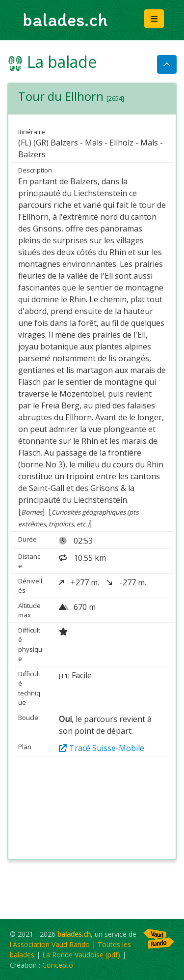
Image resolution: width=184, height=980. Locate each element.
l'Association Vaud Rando (50, 944)
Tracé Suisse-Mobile (102, 748)
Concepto (58, 965)
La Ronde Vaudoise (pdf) (81, 955)
